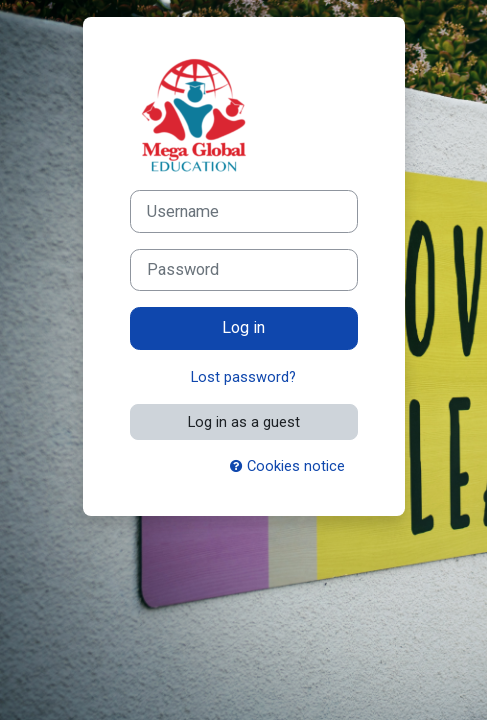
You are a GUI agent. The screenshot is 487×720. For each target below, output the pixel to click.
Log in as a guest (244, 422)
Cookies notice (287, 466)
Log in (243, 327)
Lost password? (243, 377)
